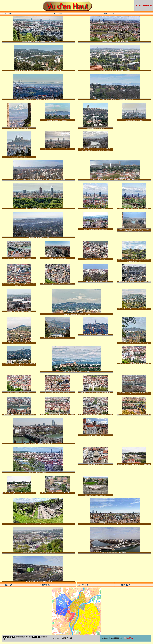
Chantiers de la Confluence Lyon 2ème (19, 311)
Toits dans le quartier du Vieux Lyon (96, 259)
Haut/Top (129, 638)
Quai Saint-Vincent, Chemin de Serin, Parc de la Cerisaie (19, 493)
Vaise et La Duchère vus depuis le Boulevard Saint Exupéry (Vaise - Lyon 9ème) (115, 180)
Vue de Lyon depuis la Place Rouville (115, 524)
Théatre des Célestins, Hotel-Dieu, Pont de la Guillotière (57, 414)
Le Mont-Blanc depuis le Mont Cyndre (19, 128)
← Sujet (7, 14)
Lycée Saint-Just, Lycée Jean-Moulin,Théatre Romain (38, 524)
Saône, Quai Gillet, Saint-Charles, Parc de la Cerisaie (134, 464)
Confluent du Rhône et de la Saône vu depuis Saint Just (38, 553)
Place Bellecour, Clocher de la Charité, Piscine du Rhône (134, 415)
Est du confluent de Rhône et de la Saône (115, 553)
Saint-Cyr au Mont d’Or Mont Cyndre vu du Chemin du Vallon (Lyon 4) (19, 364)
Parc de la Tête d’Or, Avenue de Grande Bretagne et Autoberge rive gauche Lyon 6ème (134, 230)
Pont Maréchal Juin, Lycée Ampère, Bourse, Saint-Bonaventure (134, 393)
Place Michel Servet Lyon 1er (57, 258)
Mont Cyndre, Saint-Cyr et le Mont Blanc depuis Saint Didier (115, 99)
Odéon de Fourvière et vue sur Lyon (96, 495)
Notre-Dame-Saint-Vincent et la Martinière (19, 392)
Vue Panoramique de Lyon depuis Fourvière (115, 42)
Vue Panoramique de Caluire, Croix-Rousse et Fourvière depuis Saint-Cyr (38, 99)
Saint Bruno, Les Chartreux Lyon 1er (96, 282)
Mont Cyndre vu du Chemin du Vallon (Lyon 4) (134, 343)
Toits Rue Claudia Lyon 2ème (96, 435)
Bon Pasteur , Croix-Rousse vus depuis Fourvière (134, 363)
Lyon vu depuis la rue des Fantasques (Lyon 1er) (38, 443)
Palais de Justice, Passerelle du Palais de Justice (19, 415)
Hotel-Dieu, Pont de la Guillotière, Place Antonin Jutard (96, 414)
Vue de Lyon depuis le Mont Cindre (38, 237)
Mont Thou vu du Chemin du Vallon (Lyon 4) (57, 338)
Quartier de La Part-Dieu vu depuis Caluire (57, 149)
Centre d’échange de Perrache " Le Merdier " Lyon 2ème (134, 282)
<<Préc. (58, 14)
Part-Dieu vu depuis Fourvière (96, 209)
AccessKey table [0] (144, 5)
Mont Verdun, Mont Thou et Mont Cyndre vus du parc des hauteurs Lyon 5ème (38, 71)
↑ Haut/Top (123, 585)
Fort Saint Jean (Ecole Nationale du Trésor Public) (57, 493)
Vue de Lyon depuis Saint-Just (38, 472)
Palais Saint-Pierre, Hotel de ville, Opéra (57, 392)
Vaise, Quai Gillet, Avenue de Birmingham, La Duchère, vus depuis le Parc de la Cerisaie (38, 180)
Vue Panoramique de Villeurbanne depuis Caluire (115, 71)
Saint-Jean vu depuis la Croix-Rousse (96, 229)
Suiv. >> (109, 14)
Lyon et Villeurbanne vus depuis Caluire (38, 209)
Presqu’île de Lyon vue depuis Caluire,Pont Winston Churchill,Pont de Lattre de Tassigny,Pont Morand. (96, 150)
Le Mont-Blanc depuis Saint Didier (57, 120)
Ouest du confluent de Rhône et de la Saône (38, 581)
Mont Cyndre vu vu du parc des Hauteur (96, 335)
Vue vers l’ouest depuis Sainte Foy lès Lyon (76, 314)
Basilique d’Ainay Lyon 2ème (96, 464)
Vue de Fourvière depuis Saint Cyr (19, 157)
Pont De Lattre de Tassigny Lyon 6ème (19, 258)
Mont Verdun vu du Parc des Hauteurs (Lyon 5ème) (134, 309)
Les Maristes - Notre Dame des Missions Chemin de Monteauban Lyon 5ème (134, 260)
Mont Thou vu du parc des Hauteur (19, 343)
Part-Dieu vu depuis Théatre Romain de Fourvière (134, 209)
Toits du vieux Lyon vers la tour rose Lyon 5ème (57, 284)
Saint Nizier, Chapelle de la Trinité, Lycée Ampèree (96, 392)
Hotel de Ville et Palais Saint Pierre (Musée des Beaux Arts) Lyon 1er (19, 285)
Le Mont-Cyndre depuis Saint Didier (96, 128)
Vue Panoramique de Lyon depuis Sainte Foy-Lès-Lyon (38, 42)
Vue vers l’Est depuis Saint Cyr (134, 120)
